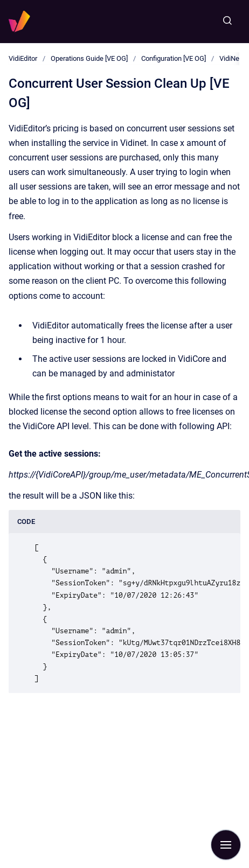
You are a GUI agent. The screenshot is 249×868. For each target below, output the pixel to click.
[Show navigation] (226, 845)
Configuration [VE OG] (174, 58)
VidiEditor (23, 58)
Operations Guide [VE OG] (89, 58)
